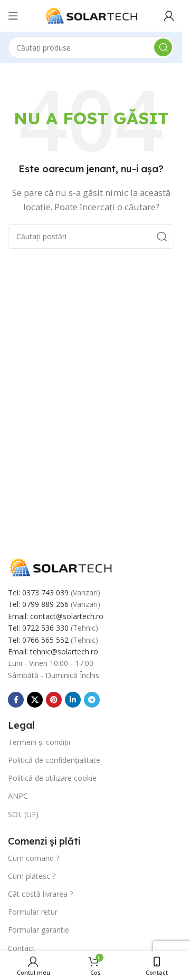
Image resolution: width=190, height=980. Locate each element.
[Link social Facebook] (16, 700)
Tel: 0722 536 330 (38, 628)
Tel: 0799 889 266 (38, 604)
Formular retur (33, 912)
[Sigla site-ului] (91, 15)
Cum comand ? (34, 858)
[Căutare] (91, 47)
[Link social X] (35, 700)
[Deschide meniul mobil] (13, 16)
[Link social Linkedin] (73, 700)
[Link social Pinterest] (54, 700)
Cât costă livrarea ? (40, 894)
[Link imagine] (61, 566)
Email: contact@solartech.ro (56, 616)
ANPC (18, 796)
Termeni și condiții (39, 742)
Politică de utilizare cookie (52, 778)
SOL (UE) (23, 814)
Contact (21, 948)
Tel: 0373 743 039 (38, 592)
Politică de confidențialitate (54, 760)
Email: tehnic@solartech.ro (53, 651)
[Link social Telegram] (92, 700)
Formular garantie (39, 930)
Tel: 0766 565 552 (38, 640)
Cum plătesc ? (32, 876)
